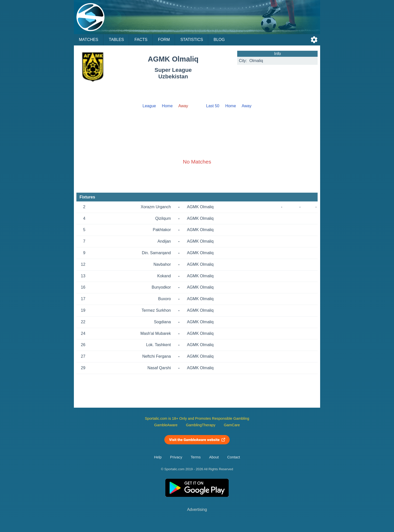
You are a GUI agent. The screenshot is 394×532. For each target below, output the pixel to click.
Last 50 (213, 106)
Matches (89, 40)
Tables (116, 40)
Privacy (176, 457)
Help (158, 457)
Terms (196, 457)
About (214, 457)
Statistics (192, 40)
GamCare (232, 425)
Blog (219, 40)
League (149, 106)
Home (167, 106)
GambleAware (166, 425)
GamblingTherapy (201, 425)
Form (164, 40)
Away (247, 106)
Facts (141, 40)
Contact (234, 457)
